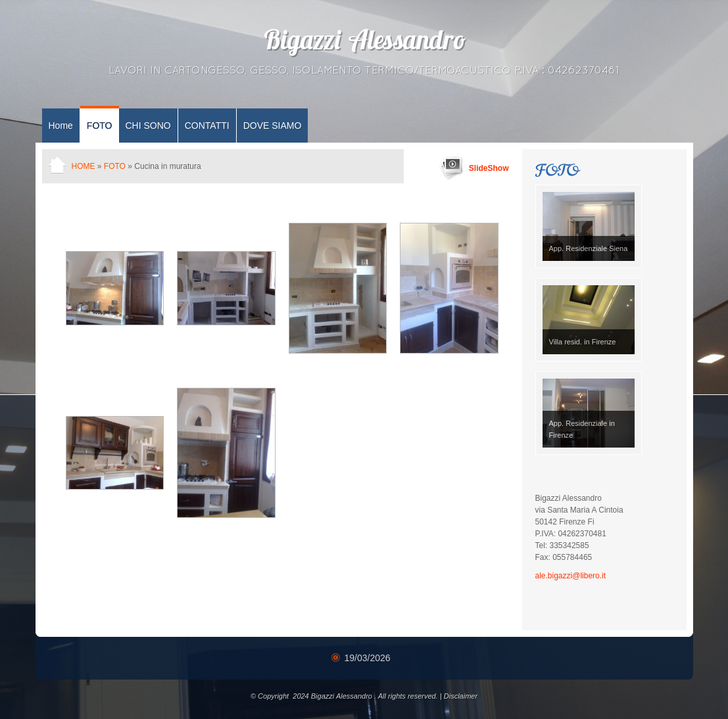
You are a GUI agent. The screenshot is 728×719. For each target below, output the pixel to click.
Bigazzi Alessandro (364, 43)
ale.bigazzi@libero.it (571, 576)
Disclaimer (461, 696)
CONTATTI (207, 126)
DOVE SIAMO (273, 126)
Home (61, 126)
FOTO (100, 126)
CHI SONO (148, 126)
